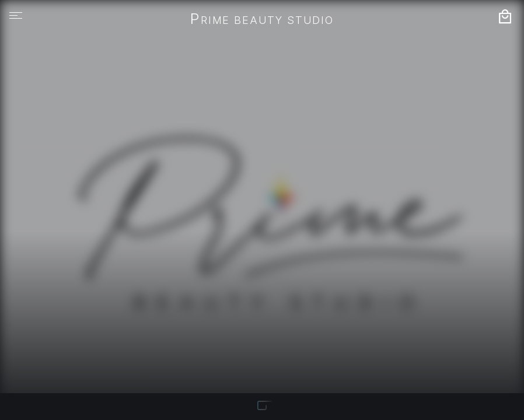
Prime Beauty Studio (262, 20)
